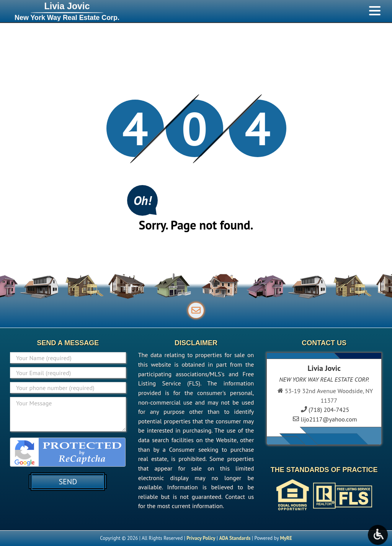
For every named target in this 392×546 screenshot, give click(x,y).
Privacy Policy (201, 538)
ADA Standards (235, 538)
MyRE (286, 538)
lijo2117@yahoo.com (329, 419)
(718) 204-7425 (329, 410)
